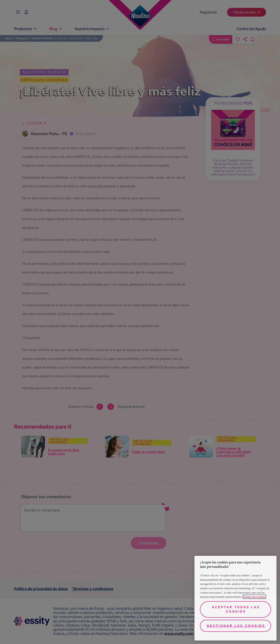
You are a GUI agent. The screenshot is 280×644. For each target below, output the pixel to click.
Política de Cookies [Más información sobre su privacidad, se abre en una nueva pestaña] (254, 597)
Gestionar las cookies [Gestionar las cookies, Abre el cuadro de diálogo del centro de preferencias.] (236, 626)
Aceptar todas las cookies (236, 609)
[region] (235, 598)
